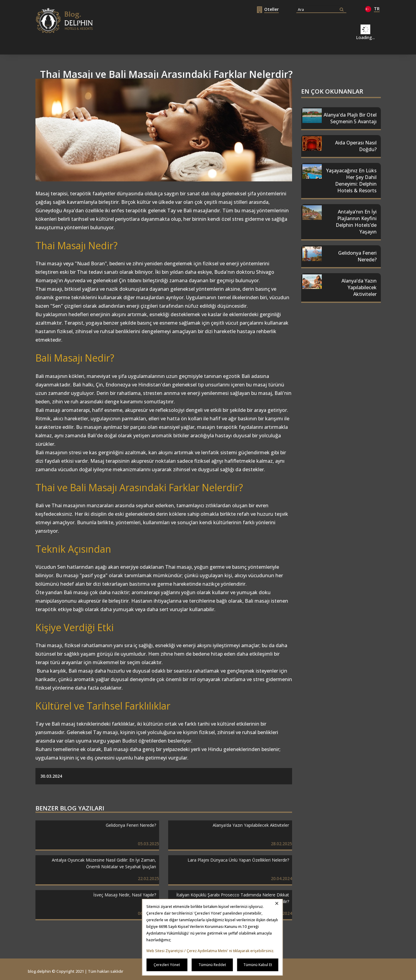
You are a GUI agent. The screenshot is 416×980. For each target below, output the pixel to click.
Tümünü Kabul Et (258, 965)
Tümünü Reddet (212, 965)
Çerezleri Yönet (167, 965)
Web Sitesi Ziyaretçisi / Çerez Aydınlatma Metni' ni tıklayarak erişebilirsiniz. (210, 951)
